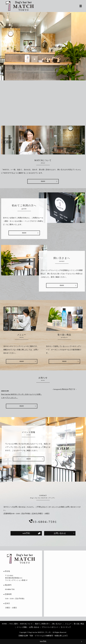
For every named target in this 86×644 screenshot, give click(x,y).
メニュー (68, 624)
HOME (4, 624)
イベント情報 (22, 627)
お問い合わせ (60, 533)
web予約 (26, 533)
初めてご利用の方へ (42, 624)
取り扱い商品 (79, 624)
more (43, 181)
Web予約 (43, 641)
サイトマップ (66, 627)
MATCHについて (26, 624)
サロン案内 (13, 624)
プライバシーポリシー (50, 627)
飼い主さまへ (57, 624)
